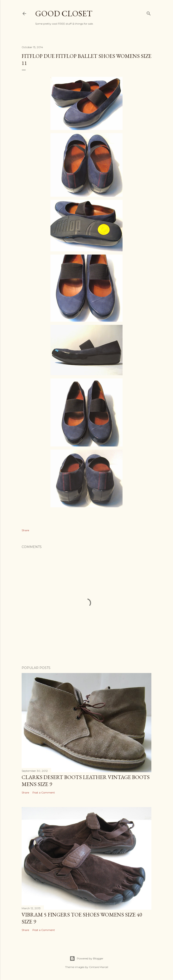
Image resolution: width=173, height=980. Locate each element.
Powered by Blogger (86, 959)
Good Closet (64, 13)
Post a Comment (44, 792)
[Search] (149, 13)
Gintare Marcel (99, 967)
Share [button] (25, 530)
